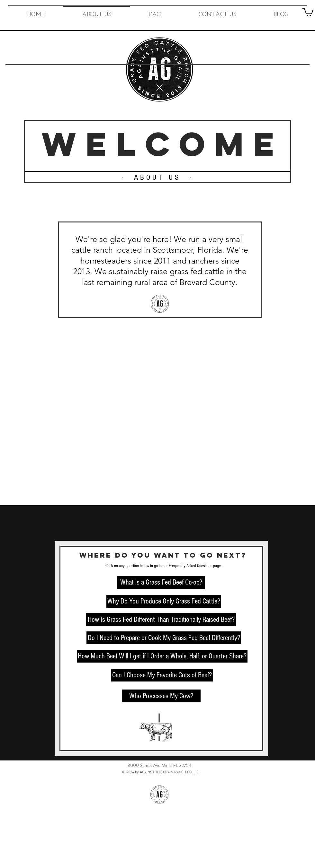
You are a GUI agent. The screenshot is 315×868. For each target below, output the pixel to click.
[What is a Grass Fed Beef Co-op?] (161, 582)
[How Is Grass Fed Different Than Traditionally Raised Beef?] (161, 620)
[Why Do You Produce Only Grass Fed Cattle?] (164, 601)
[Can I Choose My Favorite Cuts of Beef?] (162, 675)
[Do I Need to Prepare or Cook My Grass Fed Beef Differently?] (164, 638)
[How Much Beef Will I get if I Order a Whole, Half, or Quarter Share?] (162, 656)
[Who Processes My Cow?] (161, 696)
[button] (308, 12)
